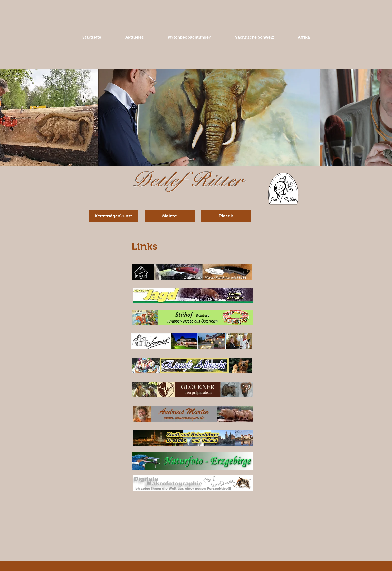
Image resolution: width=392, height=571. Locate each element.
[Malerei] (170, 216)
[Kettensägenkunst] (113, 216)
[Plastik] (226, 216)
